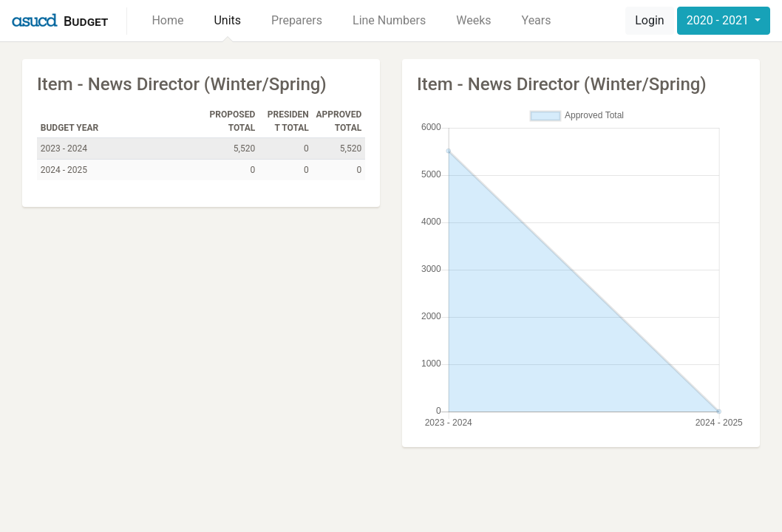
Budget (86, 21)
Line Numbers (389, 20)
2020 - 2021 (719, 20)
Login (649, 20)
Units (227, 20)
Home (167, 20)
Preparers (297, 20)
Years (537, 20)
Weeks (473, 20)
